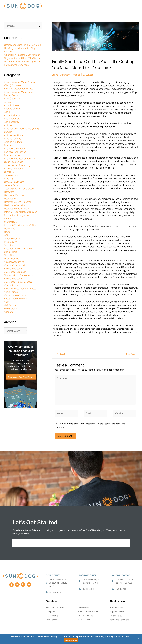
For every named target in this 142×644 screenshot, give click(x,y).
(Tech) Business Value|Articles (20, 82)
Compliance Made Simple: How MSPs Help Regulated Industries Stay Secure (23, 48)
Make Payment (117, 608)
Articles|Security (13, 139)
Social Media (11, 252)
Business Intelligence (15, 152)
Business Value (12, 155)
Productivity (10, 242)
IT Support (51, 612)
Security (8, 245)
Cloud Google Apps (14, 162)
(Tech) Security (12, 99)
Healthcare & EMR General (17, 202)
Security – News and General (19, 249)
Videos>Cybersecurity (15, 265)
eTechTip (9, 179)
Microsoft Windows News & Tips (20, 225)
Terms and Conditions (120, 620)
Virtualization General (15, 295)
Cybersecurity (11, 175)
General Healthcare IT (15, 182)
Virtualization (11, 292)
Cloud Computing (86, 615)
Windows (9, 312)
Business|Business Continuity (19, 159)
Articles (8, 125)
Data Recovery (53, 620)
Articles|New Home (14, 135)
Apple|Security (12, 122)
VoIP (6, 302)
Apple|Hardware (12, 119)
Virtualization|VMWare (16, 299)
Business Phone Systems (89, 611)
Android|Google (12, 109)
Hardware (9, 192)
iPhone (8, 219)
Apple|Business (12, 115)
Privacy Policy (116, 616)
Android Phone (12, 105)
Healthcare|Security (14, 205)
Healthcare (10, 199)
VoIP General (11, 305)
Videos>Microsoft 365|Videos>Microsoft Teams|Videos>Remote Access (20, 272)
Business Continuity (14, 149)
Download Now (71, 640)
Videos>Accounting (14, 262)
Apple (7, 112)
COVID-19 (9, 172)
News (7, 232)
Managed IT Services (55, 608)
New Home (10, 229)
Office (7, 235)
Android (8, 102)
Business (9, 145)
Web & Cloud (10, 309)
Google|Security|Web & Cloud (19, 189)
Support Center (117, 612)
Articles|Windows (13, 142)
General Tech (11, 185)
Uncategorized (12, 259)
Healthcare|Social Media (17, 209)
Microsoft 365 (11, 222)
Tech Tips (9, 255)
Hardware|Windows (14, 195)
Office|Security (12, 239)
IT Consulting (52, 616)
